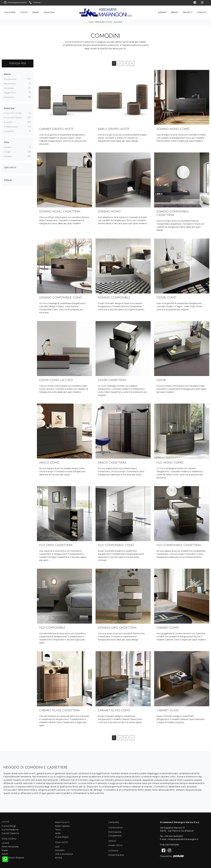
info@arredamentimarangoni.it (183, 839)
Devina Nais (10, 83)
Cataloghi (49, 12)
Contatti (202, 12)
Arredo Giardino (116, 854)
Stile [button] (7, 142)
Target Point (10, 92)
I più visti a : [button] (10, 167)
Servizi (175, 12)
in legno (8, 121)
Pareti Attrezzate (10, 846)
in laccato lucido (13, 112)
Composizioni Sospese (13, 857)
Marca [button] (7, 74)
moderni (8, 155)
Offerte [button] (8, 180)
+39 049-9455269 (173, 836)
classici (8, 146)
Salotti (5, 853)
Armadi (59, 857)
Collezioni (10, 12)
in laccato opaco (13, 117)
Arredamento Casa (104, 21)
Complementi (115, 835)
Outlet (24, 12)
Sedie (58, 833)
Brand (36, 12)
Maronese (9, 87)
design (7, 151)
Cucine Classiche (10, 833)
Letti (57, 846)
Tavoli (58, 829)
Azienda (162, 12)
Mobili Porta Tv (62, 822)
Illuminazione (115, 831)
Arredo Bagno (62, 836)
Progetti (188, 12)
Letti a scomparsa (64, 853)
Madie (5, 850)
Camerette (114, 822)
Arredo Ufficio (115, 845)
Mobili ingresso (63, 825)
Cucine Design (9, 825)
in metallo (9, 131)
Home (91, 21)
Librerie (5, 842)
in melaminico (11, 126)
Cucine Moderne (10, 829)
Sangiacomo (10, 78)
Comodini (118, 21)
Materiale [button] (9, 108)
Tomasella (9, 96)
